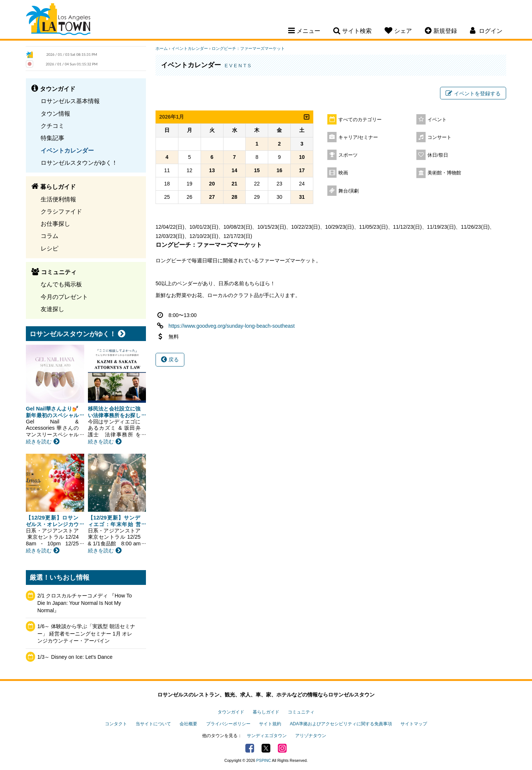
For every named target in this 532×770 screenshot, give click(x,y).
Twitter (266, 748)
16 (279, 170)
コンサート (439, 137)
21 (235, 184)
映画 (343, 173)
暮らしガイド (266, 712)
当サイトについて (153, 724)
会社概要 (188, 724)
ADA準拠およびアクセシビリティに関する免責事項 (341, 724)
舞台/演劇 (349, 191)
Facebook (250, 748)
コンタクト (116, 724)
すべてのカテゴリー (360, 120)
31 (302, 197)
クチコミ (52, 126)
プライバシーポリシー (228, 724)
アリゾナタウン (311, 736)
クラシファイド (61, 211)
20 (212, 184)
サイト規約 (270, 724)
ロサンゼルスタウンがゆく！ (79, 163)
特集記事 (52, 138)
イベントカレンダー (67, 150)
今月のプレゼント (64, 297)
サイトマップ (414, 724)
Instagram (282, 748)
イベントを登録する (473, 93)
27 (212, 197)
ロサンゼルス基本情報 (70, 101)
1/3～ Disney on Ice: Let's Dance (75, 657)
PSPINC (264, 760)
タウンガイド (231, 712)
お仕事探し (55, 224)
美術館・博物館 (444, 173)
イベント (437, 120)
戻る (170, 360)
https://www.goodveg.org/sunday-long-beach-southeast (232, 326)
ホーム (162, 48)
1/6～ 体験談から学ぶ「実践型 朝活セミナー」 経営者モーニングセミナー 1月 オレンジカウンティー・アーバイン (86, 633)
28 (235, 197)
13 (212, 170)
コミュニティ (301, 712)
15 (257, 170)
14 (235, 170)
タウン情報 (55, 113)
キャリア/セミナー (358, 137)
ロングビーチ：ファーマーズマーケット (248, 48)
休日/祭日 (438, 155)
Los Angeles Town (58, 20)
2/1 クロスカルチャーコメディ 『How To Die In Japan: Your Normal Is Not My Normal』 (85, 603)
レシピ (50, 248)
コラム (50, 236)
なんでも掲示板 (61, 284)
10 (302, 157)
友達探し (52, 309)
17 (302, 170)
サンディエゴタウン (267, 736)
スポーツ (348, 155)
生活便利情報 (58, 199)
